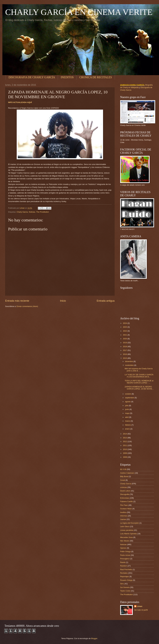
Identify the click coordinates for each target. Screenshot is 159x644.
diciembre (129, 361)
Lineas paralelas (127, 530)
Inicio (63, 301)
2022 (125, 331)
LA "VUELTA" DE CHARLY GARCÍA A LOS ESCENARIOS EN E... (139, 376)
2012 (125, 441)
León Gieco (125, 526)
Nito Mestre (125, 541)
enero (128, 429)
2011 (125, 445)
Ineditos (123, 512)
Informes (124, 516)
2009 (125, 453)
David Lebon (125, 491)
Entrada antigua (106, 301)
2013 (125, 438)
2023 (125, 327)
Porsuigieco (125, 559)
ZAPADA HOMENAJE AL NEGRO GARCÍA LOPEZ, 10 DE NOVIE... (139, 388)
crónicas (124, 487)
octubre (128, 394)
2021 (125, 335)
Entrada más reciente (17, 301)
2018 (125, 347)
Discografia (125, 494)
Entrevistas (125, 498)
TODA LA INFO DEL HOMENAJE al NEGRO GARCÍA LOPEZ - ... (139, 382)
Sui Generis (125, 587)
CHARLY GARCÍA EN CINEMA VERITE (79, 12)
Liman (140, 606)
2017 (125, 350)
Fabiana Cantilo (126, 501)
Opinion (123, 548)
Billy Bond (124, 476)
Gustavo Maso (126, 509)
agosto (128, 402)
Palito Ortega (125, 551)
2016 (125, 354)
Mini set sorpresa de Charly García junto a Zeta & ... (139, 370)
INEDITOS (67, 77)
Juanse (123, 519)
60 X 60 (123, 469)
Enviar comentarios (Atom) (27, 306)
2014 (125, 434)
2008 (125, 457)
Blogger (94, 638)
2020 (125, 339)
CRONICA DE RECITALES (96, 77)
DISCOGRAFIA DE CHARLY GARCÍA (32, 77)
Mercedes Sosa (126, 537)
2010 (125, 449)
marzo (128, 421)
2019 (125, 343)
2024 (125, 323)
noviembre (130, 365)
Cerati (123, 480)
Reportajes (125, 576)
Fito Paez (124, 505)
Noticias (32, 212)
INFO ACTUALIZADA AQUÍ (20, 102)
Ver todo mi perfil (141, 610)
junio (127, 409)
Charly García (22, 212)
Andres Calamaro (127, 473)
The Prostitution (42, 212)
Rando (123, 562)
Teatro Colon (125, 591)
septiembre (130, 398)
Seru (122, 584)
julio (127, 406)
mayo (128, 413)
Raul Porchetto (126, 569)
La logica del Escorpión (129, 523)
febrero (128, 425)
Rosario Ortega (126, 580)
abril (127, 417)
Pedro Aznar (125, 555)
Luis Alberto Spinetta (128, 534)
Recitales (124, 573)
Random (124, 566)
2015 (125, 358)
